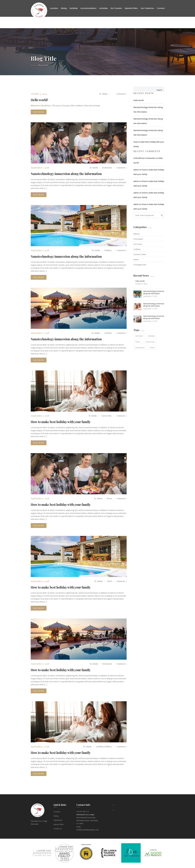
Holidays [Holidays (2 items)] (152, 336)
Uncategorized (140, 265)
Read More (39, 112)
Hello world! (138, 100)
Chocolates (138, 239)
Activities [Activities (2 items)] (139, 336)
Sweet (136, 260)
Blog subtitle (43, 65)
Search (159, 90)
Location (54, 8)
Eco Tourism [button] (116, 8)
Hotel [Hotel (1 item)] (138, 342)
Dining (64, 8)
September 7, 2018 (40, 168)
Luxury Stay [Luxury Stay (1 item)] (150, 342)
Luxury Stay (106, 416)
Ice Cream (138, 244)
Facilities (74, 8)
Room (109, 499)
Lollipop (137, 249)
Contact (161, 8)
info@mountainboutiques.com (88, 831)
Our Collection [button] (147, 8)
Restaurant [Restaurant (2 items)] (140, 348)
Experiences (58, 821)
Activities (108, 333)
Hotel (109, 582)
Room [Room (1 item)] (152, 348)
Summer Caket (140, 254)
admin (104, 94)
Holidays (108, 250)
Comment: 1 (121, 94)
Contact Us (58, 829)
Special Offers (131, 8)
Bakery (136, 234)
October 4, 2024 (39, 94)
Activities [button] (103, 8)
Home (33, 65)
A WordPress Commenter (144, 158)
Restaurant (106, 168)
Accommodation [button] (88, 8)
